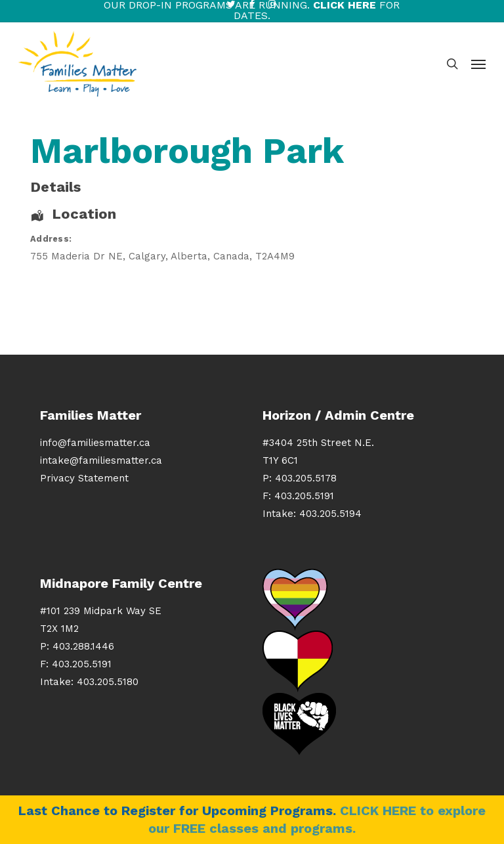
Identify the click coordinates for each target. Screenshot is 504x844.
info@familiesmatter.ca (95, 443)
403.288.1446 (83, 646)
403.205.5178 (306, 478)
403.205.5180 (108, 682)
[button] (478, 64)
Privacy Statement (84, 478)
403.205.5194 (330, 514)
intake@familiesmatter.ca (101, 460)
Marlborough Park (187, 151)
